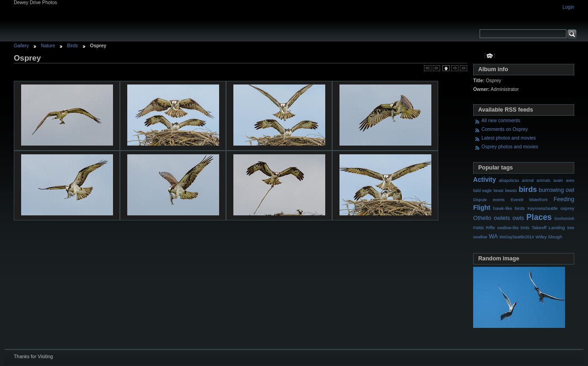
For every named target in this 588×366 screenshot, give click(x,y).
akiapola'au (509, 180)
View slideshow (490, 56)
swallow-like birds (514, 228)
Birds (73, 46)
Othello (482, 218)
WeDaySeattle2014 (517, 237)
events (499, 200)
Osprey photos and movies (510, 147)
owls (518, 218)
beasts (511, 191)
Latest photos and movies (509, 138)
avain (558, 180)
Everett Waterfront (529, 200)
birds (528, 189)
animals (543, 180)
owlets (502, 218)
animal (528, 180)
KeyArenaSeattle (542, 208)
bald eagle (483, 191)
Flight (482, 208)
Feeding (564, 199)
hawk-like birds (509, 208)
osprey (567, 208)
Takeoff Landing (548, 228)
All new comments (501, 121)
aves (570, 180)
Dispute (480, 200)
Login (568, 7)
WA (493, 236)
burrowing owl (557, 190)
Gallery (21, 46)
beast (498, 191)
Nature (48, 46)
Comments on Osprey (505, 129)
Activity (485, 180)
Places (539, 217)
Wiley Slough (549, 237)
